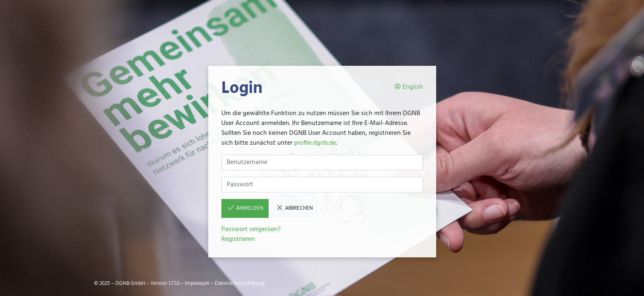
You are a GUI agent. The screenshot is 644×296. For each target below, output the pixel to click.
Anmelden (245, 208)
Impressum (197, 283)
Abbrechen (294, 208)
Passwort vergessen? (251, 229)
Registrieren (238, 239)
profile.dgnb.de (315, 143)
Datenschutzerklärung (240, 283)
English (409, 87)
